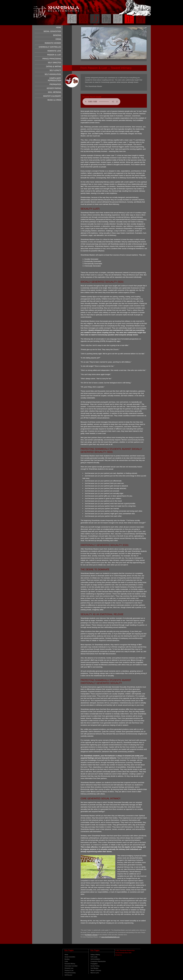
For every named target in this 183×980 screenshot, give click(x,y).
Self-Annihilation (95, 959)
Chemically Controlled (71, 966)
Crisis (66, 961)
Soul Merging (94, 968)
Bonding (67, 959)
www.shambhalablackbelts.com (110, 937)
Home (66, 955)
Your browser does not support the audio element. (101, 102)
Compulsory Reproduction (98, 961)
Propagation (94, 964)
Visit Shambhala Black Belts (123, 953)
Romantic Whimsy (70, 964)
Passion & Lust (69, 970)
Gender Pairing (95, 966)
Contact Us (118, 955)
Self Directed (68, 975)
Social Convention (70, 957)
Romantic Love (69, 968)
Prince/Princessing (70, 973)
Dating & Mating (95, 955)
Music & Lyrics (95, 973)
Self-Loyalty (94, 957)
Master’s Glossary (96, 970)
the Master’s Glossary (91, 935)
